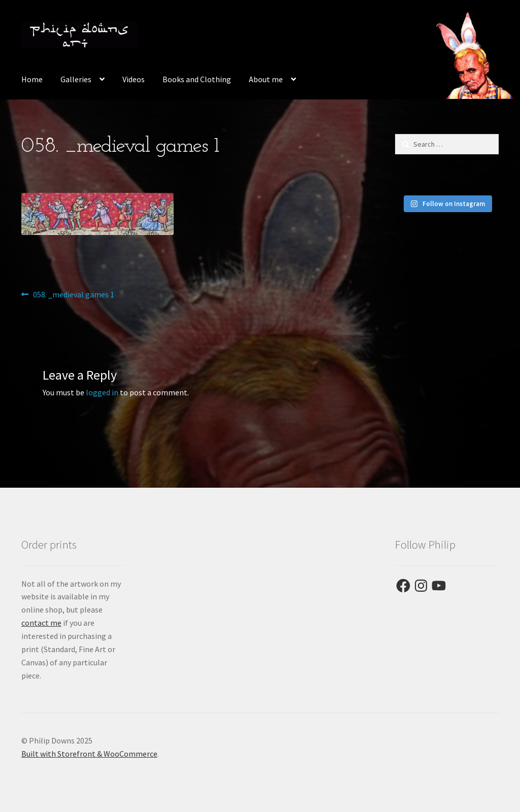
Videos (134, 79)
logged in (102, 392)
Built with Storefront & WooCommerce (89, 754)
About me (266, 79)
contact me (41, 623)
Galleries (76, 79)
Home (32, 79)
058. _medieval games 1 (73, 295)
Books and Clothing (197, 79)
